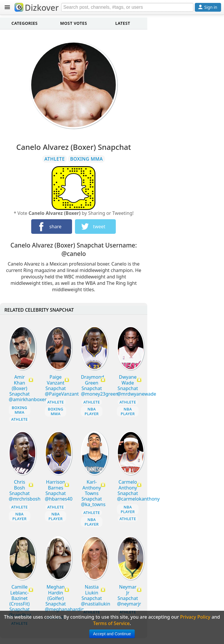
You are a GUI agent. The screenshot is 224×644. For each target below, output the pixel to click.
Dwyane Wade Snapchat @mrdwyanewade (136, 385)
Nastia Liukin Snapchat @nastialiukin (96, 595)
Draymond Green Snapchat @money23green (99, 385)
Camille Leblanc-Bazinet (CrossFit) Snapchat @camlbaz (20, 601)
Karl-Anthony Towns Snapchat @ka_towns (93, 493)
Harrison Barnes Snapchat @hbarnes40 (59, 490)
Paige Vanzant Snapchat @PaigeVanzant (62, 385)
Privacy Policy (195, 617)
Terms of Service (111, 623)
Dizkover (37, 8)
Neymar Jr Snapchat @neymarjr (129, 595)
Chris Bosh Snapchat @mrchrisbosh (25, 490)
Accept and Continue (112, 634)
